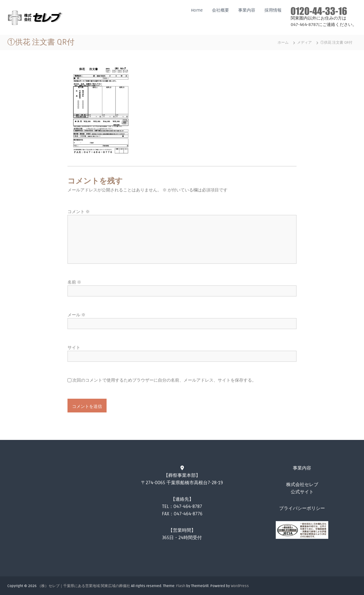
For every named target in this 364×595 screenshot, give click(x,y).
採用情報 (273, 10)
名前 (74, 282)
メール (76, 315)
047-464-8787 (188, 506)
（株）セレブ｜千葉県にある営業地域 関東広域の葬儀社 (84, 586)
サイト (74, 348)
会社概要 (220, 10)
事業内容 (247, 10)
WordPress (240, 586)
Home (197, 10)
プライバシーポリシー (302, 508)
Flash (181, 586)
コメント (79, 212)
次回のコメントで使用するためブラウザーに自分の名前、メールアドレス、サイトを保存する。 (164, 380)
